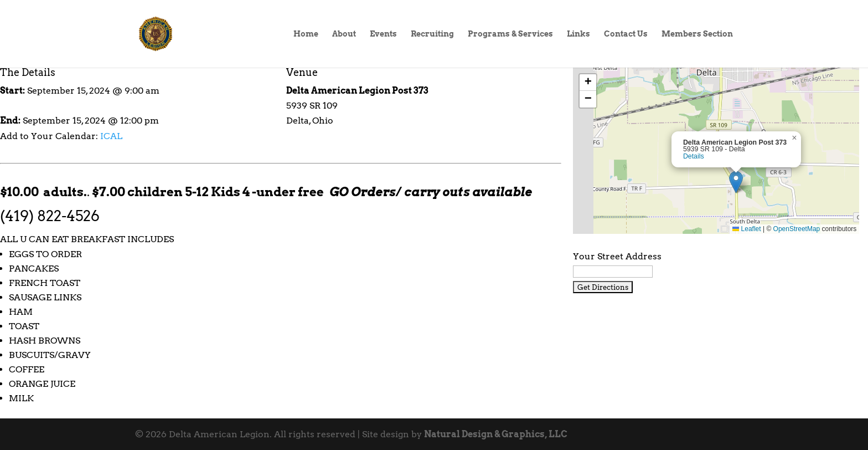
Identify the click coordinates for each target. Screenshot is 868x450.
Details (694, 156)
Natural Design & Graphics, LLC (496, 434)
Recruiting (432, 34)
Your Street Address (617, 256)
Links (578, 34)
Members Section (697, 34)
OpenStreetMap (797, 229)
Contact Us (626, 34)
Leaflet (746, 229)
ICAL (111, 136)
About (344, 34)
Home (306, 34)
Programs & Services (510, 34)
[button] (736, 182)
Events (383, 34)
